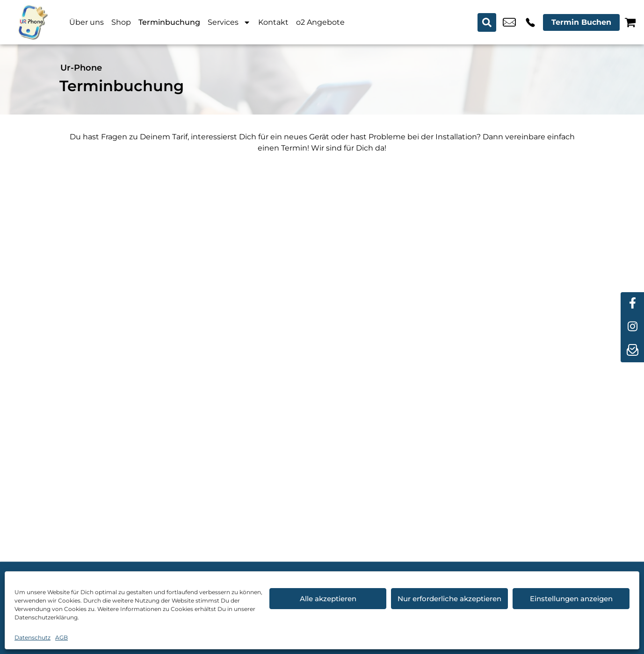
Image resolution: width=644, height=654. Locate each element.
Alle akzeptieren (328, 599)
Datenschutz (33, 637)
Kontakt (273, 22)
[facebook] (632, 304)
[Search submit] (487, 22)
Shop (121, 22)
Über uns (87, 22)
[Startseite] (33, 22)
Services (229, 22)
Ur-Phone (81, 68)
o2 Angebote (320, 22)
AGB (62, 637)
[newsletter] (632, 351)
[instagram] (632, 327)
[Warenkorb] (630, 22)
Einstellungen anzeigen (571, 599)
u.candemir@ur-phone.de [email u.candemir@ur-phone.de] (509, 22)
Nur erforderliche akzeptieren (449, 599)
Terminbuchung (169, 22)
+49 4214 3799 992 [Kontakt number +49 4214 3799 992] (530, 22)
